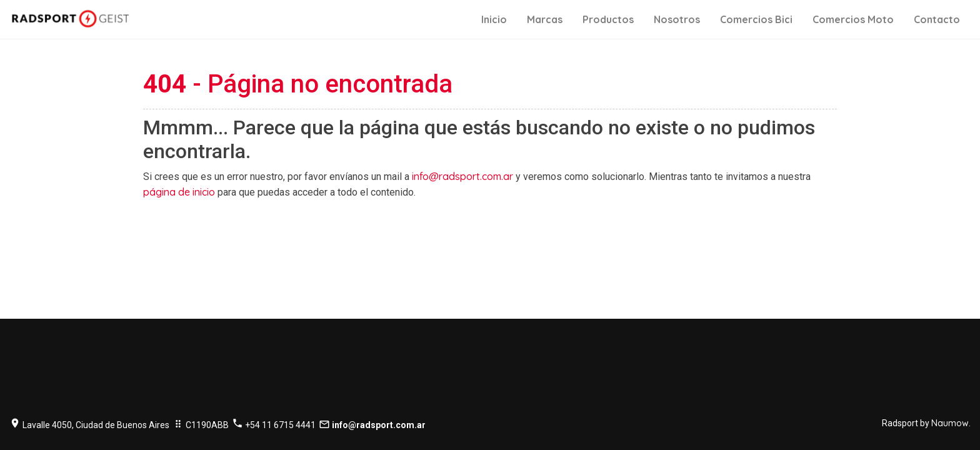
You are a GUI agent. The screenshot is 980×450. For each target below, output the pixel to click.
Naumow (950, 423)
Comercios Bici (756, 19)
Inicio (494, 19)
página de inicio (179, 192)
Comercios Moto (853, 19)
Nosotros (677, 19)
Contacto (937, 19)
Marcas (545, 19)
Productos (608, 19)
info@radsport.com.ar (462, 176)
